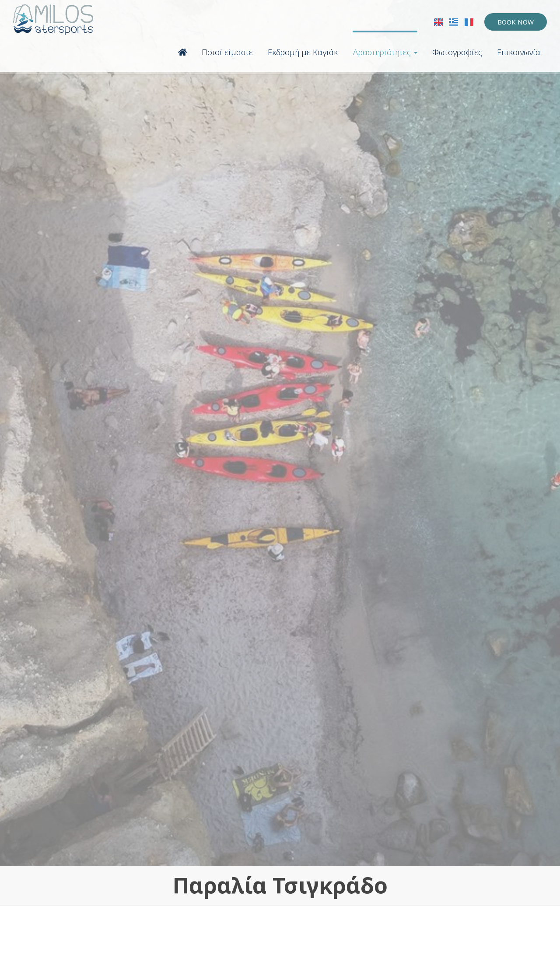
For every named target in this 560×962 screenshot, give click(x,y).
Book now (516, 22)
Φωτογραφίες (457, 52)
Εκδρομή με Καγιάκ (303, 52)
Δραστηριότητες (385, 52)
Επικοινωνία (519, 52)
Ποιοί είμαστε (227, 52)
